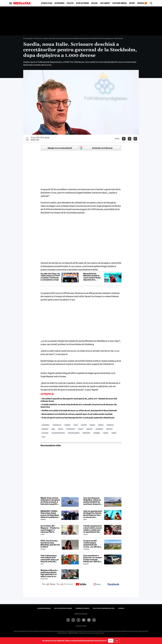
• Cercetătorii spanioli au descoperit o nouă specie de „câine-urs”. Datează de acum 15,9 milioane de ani (79, 400)
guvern (61, 429)
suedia (114, 433)
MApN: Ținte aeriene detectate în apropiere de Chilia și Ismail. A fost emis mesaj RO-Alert (50, 501)
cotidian (67, 425)
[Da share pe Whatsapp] (135, 139)
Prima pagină (28, 38)
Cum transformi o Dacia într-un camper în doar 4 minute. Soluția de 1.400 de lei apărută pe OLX (93, 559)
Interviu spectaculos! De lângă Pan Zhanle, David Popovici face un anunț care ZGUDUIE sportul (93, 514)
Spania (141, 3)
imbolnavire (71, 429)
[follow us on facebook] (113, 584)
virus (43, 437)
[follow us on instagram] (97, 584)
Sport (132, 3)
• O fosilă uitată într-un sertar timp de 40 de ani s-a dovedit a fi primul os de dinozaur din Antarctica (79, 406)
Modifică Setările (81, 614)
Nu (117, 641)
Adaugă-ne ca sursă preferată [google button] (60, 148)
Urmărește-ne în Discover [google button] (102, 148)
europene (45, 429)
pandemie (99, 429)
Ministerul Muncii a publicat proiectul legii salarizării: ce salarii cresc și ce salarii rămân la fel (49, 573)
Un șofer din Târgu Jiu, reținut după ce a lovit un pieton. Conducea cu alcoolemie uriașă (50, 277)
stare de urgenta (74, 433)
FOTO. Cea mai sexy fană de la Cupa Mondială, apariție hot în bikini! (50, 544)
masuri (81, 429)
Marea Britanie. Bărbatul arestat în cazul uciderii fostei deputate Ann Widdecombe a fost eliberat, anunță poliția (92, 277)
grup (53, 429)
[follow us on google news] (49, 584)
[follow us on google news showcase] (65, 584)
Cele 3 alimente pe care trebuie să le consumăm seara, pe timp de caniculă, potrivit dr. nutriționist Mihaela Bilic (50, 559)
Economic (60, 3)
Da (111, 641)
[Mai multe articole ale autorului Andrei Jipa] (27, 139)
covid (76, 425)
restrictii (109, 429)
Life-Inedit (105, 3)
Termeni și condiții (82, 608)
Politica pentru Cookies (63, 608)
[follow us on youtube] (81, 584)
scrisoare (45, 433)
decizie (101, 425)
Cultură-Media (120, 3)
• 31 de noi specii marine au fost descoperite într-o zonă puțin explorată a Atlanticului (77, 418)
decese (92, 425)
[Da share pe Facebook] (124, 139)
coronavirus (57, 425)
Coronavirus (38, 38)
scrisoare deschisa (58, 433)
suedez (106, 433)
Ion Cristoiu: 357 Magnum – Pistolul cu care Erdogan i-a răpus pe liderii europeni (50, 529)
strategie (97, 433)
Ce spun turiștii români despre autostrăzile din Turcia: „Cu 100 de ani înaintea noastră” (93, 544)
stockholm (86, 433)
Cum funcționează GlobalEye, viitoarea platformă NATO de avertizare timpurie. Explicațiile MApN (92, 501)
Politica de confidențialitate (104, 608)
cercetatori (46, 425)
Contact (121, 608)
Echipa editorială (44, 608)
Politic (70, 3)
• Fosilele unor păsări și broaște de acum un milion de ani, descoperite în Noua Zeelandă (79, 411)
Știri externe (82, 3)
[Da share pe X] (130, 139)
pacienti (89, 429)
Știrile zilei (47, 3)
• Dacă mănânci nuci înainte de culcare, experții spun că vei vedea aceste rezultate (77, 414)
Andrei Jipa (35, 140)
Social (94, 3)
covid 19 (84, 425)
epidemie (110, 425)
